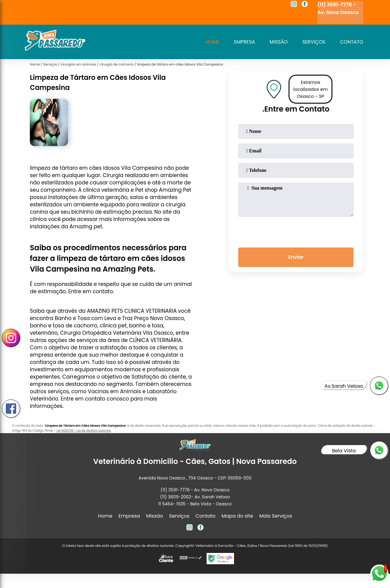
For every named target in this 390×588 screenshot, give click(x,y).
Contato (351, 42)
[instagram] (294, 5)
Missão (278, 42)
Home (212, 42)
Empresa (244, 42)
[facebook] (305, 5)
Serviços (314, 42)
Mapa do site (237, 516)
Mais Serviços (276, 516)
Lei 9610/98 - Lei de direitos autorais (84, 431)
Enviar (296, 257)
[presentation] (296, 231)
